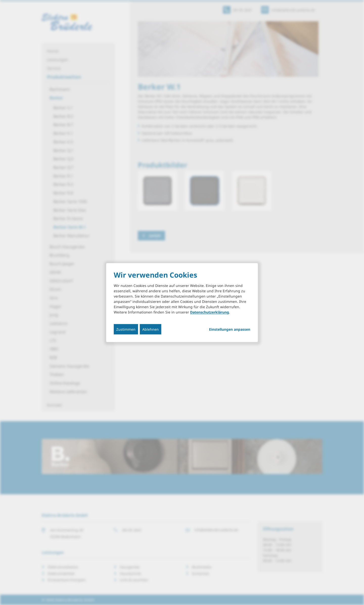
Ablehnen (151, 329)
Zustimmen (126, 329)
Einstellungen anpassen (230, 329)
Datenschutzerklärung (210, 312)
